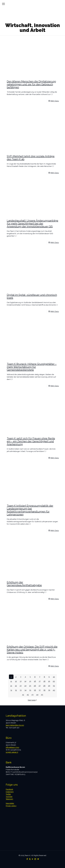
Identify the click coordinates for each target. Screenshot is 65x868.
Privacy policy (11, 806)
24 (25, 686)
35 (30, 690)
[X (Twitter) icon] (30, 859)
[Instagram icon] (35, 859)
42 (28, 695)
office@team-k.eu (12, 747)
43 (32, 695)
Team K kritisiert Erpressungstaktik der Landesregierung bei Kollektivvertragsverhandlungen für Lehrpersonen (30, 510)
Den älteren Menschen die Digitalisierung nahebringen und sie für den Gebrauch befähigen (31, 84)
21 (11, 686)
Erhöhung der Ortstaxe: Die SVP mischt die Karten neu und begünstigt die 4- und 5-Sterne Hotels (32, 650)
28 (44, 686)
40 (54, 690)
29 (49, 686)
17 (40, 681)
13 (21, 681)
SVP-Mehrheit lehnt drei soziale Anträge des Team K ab (31, 158)
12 (16, 681)
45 (42, 695)
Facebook (9, 789)
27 (40, 686)
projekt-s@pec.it (12, 752)
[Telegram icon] (38, 859)
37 (40, 690)
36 (35, 690)
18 (44, 681)
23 (21, 686)
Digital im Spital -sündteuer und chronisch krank (32, 296)
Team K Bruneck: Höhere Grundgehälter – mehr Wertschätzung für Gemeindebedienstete (32, 367)
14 (25, 681)
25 (30, 686)
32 (16, 690)
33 (21, 690)
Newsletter (10, 803)
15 (30, 681)
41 (23, 695)
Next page (33, 700)
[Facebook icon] (27, 859)
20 (54, 681)
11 (11, 681)
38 (44, 690)
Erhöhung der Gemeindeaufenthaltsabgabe (24, 584)
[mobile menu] (3, 4)
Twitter (8, 794)
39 (49, 690)
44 (37, 695)
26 (35, 686)
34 (25, 690)
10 (54, 677)
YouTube (9, 797)
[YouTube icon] (32, 859)
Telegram (9, 799)
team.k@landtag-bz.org (15, 725)
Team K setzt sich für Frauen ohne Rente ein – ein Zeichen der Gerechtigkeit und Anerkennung (31, 441)
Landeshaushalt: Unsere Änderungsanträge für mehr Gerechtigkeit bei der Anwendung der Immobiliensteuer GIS (32, 224)
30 (54, 686)
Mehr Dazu (55, 101)
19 (49, 681)
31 (11, 690)
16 (35, 681)
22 (16, 686)
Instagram (10, 792)
